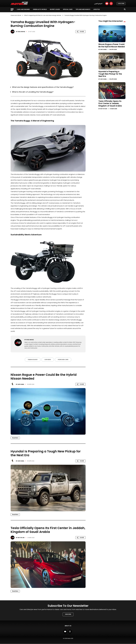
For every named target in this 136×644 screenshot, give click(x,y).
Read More (15, 438)
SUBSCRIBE (121, 3)
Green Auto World (40, 9)
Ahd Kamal (21, 384)
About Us (68, 626)
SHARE (80, 31)
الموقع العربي (98, 4)
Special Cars (68, 9)
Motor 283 (21, 537)
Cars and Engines (23, 9)
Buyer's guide (55, 9)
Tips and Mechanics (83, 9)
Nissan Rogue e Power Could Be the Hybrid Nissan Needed (112, 46)
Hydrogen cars (64, 360)
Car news (48, 360)
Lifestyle (97, 9)
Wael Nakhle (22, 32)
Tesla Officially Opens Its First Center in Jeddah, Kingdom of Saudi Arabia (111, 105)
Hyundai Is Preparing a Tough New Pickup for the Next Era (111, 76)
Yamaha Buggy (32, 360)
